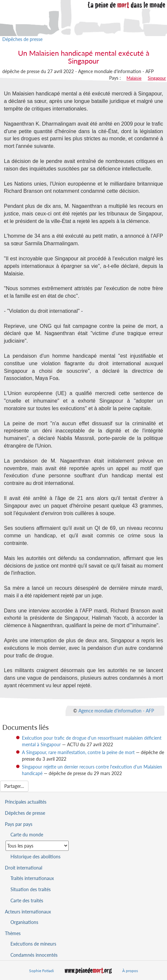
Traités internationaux (32, 878)
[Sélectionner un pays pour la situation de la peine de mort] (37, 846)
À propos (130, 971)
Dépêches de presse (22, 39)
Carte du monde (27, 835)
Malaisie (134, 78)
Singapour (157, 78)
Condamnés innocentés (34, 955)
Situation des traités (31, 889)
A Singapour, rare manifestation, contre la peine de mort (78, 752)
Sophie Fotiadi (42, 971)
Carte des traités (27, 900)
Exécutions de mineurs (33, 944)
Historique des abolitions (35, 857)
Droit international (24, 868)
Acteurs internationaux (28, 912)
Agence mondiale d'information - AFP (116, 710)
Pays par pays (19, 824)
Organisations (24, 922)
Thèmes (13, 933)
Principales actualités (26, 802)
